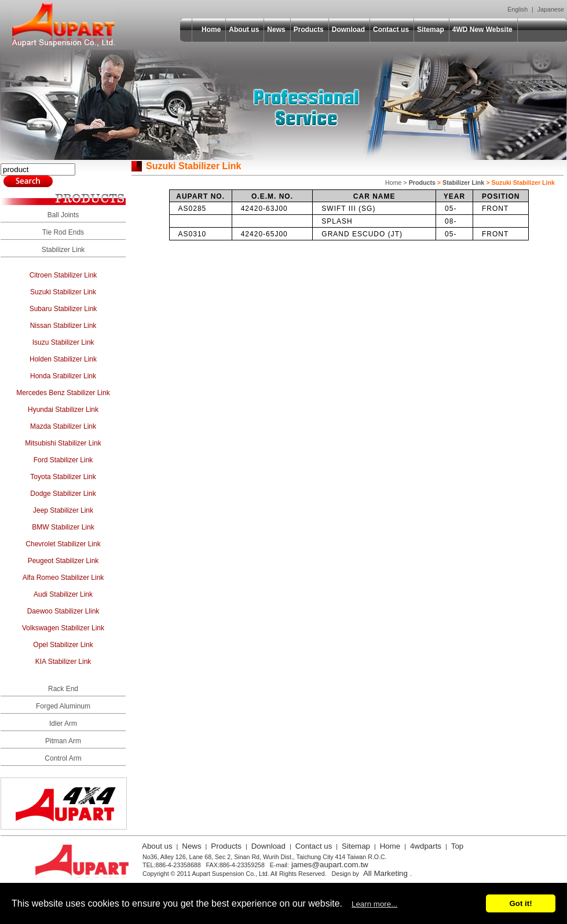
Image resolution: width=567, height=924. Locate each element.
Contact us (391, 30)
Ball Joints (63, 215)
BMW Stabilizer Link (63, 527)
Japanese (551, 9)
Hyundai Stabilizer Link (63, 410)
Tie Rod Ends (63, 232)
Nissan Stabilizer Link (63, 326)
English (517, 9)
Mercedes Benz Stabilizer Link (63, 393)
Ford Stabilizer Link (63, 460)
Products (309, 30)
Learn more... (374, 904)
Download (348, 30)
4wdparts (426, 846)
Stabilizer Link (63, 250)
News (276, 30)
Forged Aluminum (63, 706)
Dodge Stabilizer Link (63, 494)
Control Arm (63, 758)
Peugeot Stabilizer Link (63, 561)
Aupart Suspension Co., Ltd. (64, 25)
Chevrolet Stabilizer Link (63, 544)
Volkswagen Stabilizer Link (63, 628)
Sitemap (431, 30)
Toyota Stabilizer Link (63, 477)
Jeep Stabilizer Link (63, 510)
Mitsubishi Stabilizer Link (63, 443)
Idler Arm (63, 724)
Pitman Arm (63, 741)
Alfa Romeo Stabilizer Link (63, 578)
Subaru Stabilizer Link (63, 309)
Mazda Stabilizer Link (63, 426)
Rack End (63, 689)
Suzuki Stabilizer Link (63, 292)
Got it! (520, 903)
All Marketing (385, 873)
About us (244, 30)
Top (458, 846)
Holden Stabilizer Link (63, 359)
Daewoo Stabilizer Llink (63, 611)
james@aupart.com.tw (330, 865)
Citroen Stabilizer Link (63, 275)
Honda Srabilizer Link (63, 376)
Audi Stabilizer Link (63, 594)
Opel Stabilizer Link (63, 645)
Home (211, 30)
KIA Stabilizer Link (63, 662)
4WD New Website (482, 30)
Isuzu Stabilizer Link (63, 342)
